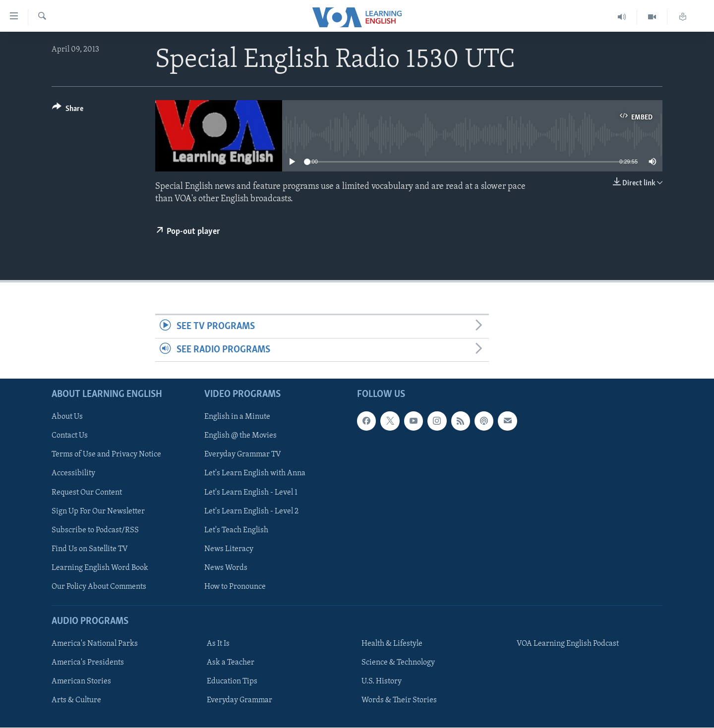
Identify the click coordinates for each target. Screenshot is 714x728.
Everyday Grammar (239, 701)
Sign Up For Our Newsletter (98, 511)
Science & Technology (398, 663)
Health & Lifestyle (392, 644)
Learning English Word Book (100, 568)
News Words (226, 568)
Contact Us (70, 436)
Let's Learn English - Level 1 (251, 493)
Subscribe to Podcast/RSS (95, 530)
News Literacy (229, 549)
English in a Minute (237, 417)
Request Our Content (87, 493)
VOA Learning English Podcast (568, 644)
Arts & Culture (76, 701)
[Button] (68, 110)
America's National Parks (95, 644)
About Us (67, 417)
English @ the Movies (240, 436)
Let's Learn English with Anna (255, 474)
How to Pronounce (235, 587)
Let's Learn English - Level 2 (251, 511)
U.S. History (382, 682)
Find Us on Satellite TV (90, 549)
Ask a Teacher (231, 663)
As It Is (218, 644)
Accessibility (73, 474)
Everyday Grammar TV (243, 455)
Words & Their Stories (399, 701)
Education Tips (232, 682)
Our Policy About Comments (99, 587)
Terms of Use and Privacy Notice (106, 455)
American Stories (81, 682)
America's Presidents (88, 663)
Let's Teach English (236, 530)
